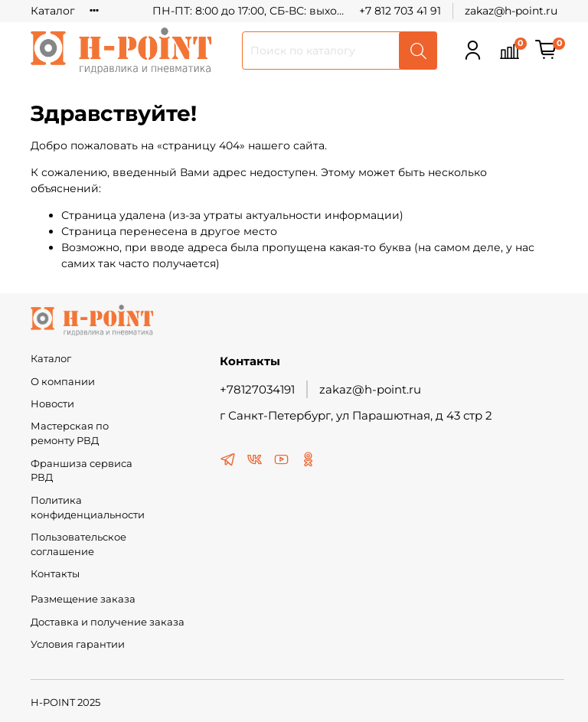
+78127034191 (257, 389)
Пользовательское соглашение (78, 544)
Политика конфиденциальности (88, 508)
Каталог (53, 11)
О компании (63, 382)
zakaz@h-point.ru (511, 11)
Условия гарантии (78, 644)
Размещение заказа (83, 599)
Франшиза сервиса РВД (82, 471)
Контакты (55, 574)
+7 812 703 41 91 (400, 11)
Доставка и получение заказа (108, 622)
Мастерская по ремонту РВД (70, 433)
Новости (52, 404)
